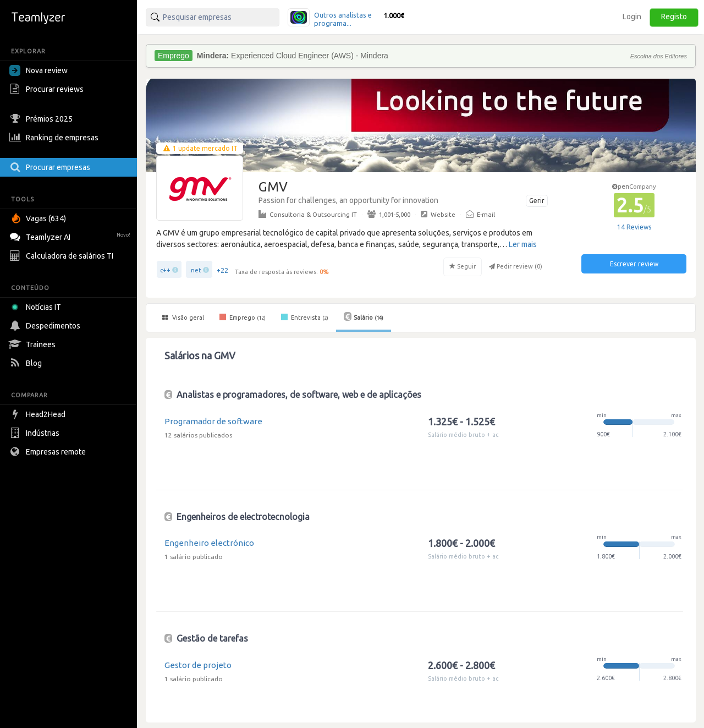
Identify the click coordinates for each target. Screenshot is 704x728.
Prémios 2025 (42, 119)
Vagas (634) (39, 218)
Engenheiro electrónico (209, 543)
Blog (27, 363)
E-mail (480, 214)
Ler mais (523, 244)
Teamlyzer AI (71, 236)
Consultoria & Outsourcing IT (308, 214)
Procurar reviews (48, 89)
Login (632, 17)
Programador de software (213, 421)
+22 (222, 270)
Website (438, 214)
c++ (165, 270)
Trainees (34, 344)
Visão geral (183, 318)
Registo (674, 17)
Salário (364, 316)
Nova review (38, 70)
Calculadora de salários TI (63, 256)
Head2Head (39, 414)
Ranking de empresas (55, 138)
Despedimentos (46, 326)
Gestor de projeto (198, 665)
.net (195, 270)
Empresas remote (49, 452)
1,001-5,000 (389, 214)
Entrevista (305, 317)
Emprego (243, 317)
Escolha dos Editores (659, 56)
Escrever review (634, 264)
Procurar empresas (51, 167)
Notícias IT (37, 307)
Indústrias (36, 433)
